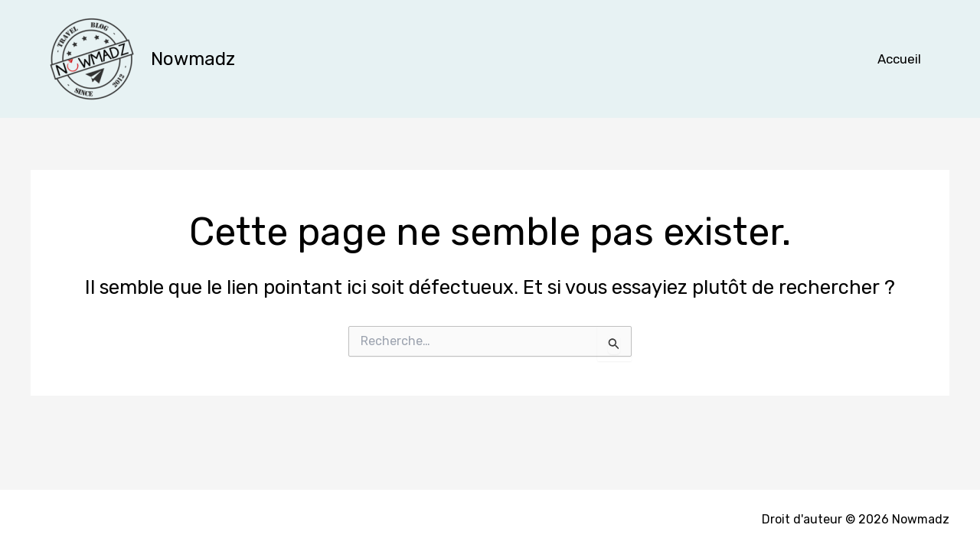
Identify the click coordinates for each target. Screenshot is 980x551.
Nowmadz (193, 59)
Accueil (899, 59)
